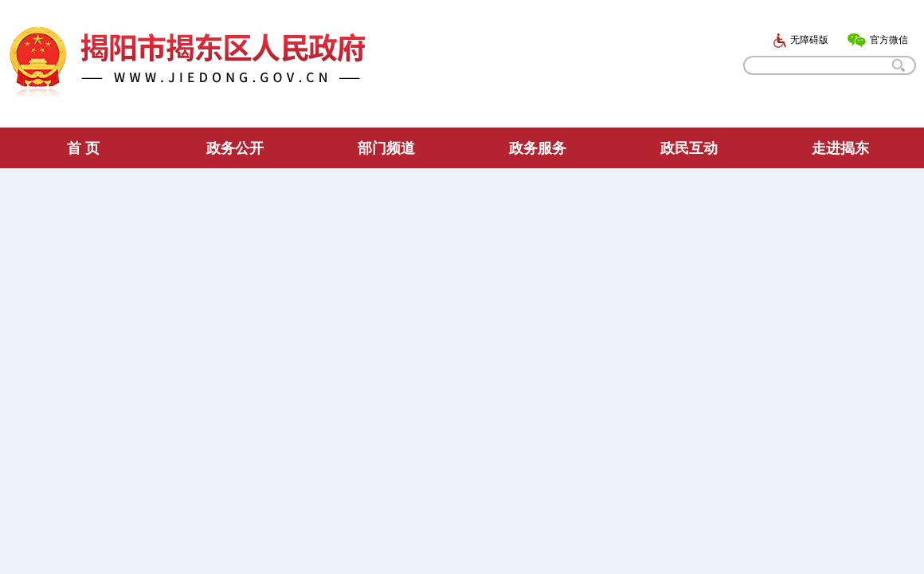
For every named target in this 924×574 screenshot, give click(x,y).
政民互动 (689, 148)
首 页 (83, 148)
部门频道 (386, 148)
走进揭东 (840, 148)
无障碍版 (801, 40)
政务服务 (538, 148)
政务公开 (235, 148)
